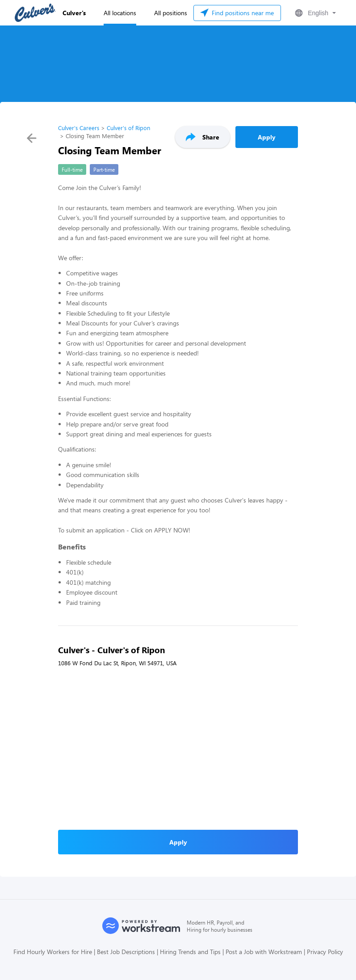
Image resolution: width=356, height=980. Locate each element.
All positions (171, 13)
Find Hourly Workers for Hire (53, 952)
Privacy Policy (325, 952)
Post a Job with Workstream (264, 952)
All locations (120, 13)
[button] (314, 13)
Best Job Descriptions (126, 952)
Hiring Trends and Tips (190, 952)
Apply (267, 137)
